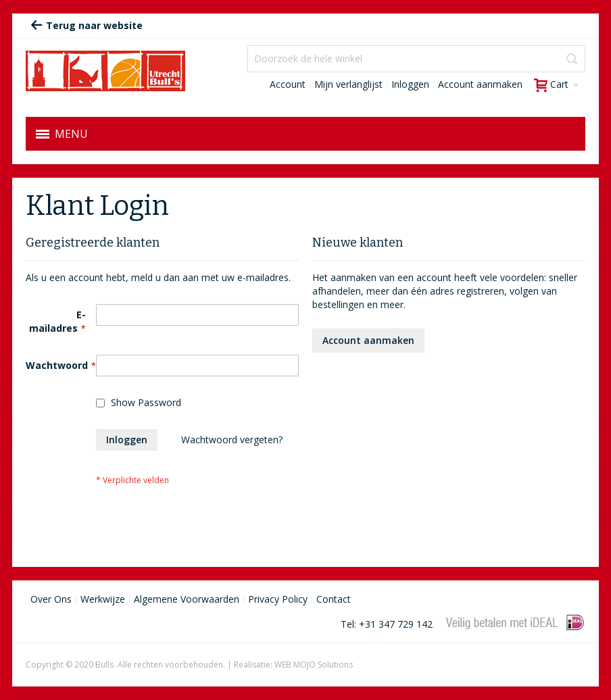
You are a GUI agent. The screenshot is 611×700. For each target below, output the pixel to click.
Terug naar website (87, 25)
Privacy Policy (278, 599)
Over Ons (51, 599)
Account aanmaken (480, 84)
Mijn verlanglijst (348, 84)
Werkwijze (103, 599)
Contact (334, 599)
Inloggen (410, 84)
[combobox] (416, 59)
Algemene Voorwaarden (187, 599)
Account (288, 84)
